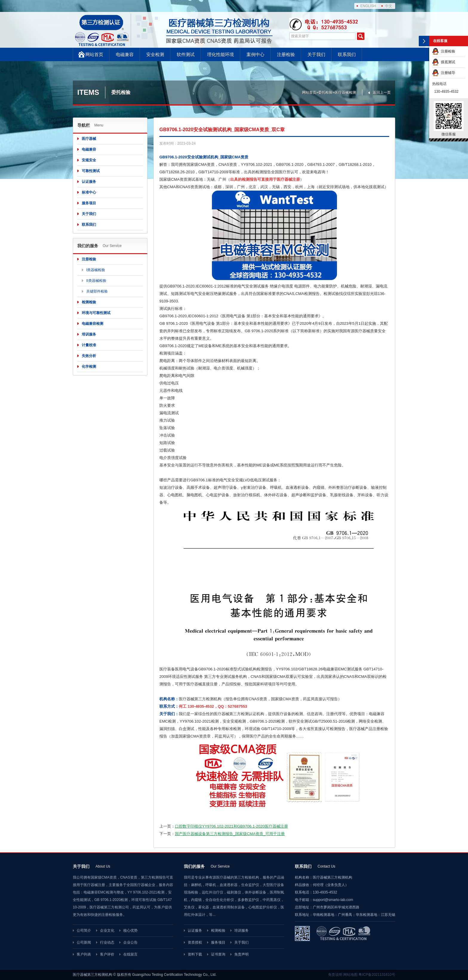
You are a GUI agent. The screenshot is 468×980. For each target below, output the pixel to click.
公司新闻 (84, 942)
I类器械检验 (96, 270)
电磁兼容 (125, 54)
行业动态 (107, 942)
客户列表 (84, 954)
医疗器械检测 (345, 92)
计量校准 (89, 345)
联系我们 (347, 54)
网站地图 (350, 975)
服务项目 (89, 203)
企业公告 (130, 942)
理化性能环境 (221, 54)
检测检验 (89, 302)
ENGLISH (368, 6)
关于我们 (316, 54)
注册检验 (286, 54)
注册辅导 (444, 73)
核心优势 (130, 930)
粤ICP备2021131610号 (377, 975)
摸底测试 (444, 62)
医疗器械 (89, 139)
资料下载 (195, 954)
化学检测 (89, 367)
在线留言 (130, 954)
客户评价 (107, 954)
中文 (389, 6)
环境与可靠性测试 (96, 313)
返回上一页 (382, 92)
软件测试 (186, 54)
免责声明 (241, 954)
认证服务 (89, 182)
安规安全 (89, 160)
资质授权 (195, 942)
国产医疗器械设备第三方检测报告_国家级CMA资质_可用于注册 (230, 834)
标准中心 (89, 192)
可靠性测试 (91, 171)
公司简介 (84, 930)
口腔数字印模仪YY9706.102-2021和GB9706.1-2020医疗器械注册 (231, 826)
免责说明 (335, 975)
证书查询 (218, 954)
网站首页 (94, 54)
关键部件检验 (97, 291)
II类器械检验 (96, 281)
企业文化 (107, 930)
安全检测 (155, 54)
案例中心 (255, 54)
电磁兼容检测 (93, 324)
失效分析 (89, 356)
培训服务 (89, 334)
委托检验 (325, 92)
